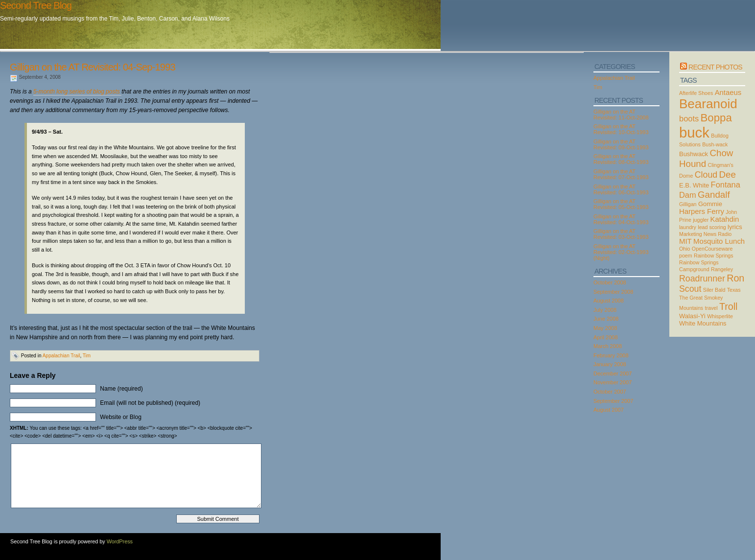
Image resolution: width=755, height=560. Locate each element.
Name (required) (121, 389)
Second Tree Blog (36, 5)
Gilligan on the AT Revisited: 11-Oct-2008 (621, 115)
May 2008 (605, 328)
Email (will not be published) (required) (150, 403)
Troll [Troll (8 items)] (729, 306)
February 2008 (611, 355)
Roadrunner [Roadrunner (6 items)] (702, 279)
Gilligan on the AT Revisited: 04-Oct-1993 (621, 219)
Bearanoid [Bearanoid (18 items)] (708, 104)
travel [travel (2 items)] (711, 308)
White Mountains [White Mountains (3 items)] (703, 323)
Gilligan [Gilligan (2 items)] (688, 204)
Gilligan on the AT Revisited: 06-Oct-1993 (621, 189)
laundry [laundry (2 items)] (688, 227)
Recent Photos (715, 67)
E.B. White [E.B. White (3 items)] (694, 185)
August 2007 (609, 410)
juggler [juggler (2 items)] (701, 220)
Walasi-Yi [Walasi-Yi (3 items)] (692, 316)
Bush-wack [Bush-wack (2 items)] (715, 144)
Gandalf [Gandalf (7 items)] (714, 195)
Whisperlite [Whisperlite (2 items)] (720, 316)
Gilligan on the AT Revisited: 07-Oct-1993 (621, 174)
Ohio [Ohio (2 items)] (685, 249)
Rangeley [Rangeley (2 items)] (722, 269)
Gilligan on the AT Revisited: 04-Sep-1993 (93, 67)
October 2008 (610, 282)
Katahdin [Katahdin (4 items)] (725, 219)
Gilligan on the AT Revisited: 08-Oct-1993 (621, 159)
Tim (87, 356)
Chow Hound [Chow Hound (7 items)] (706, 158)
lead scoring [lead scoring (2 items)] (712, 227)
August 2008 (609, 301)
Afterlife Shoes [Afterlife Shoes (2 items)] (696, 93)
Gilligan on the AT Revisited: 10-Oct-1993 (621, 129)
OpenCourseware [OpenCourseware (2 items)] (712, 249)
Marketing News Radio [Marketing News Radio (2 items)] (705, 234)
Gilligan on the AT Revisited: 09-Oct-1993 (621, 144)
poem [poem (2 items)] (686, 256)
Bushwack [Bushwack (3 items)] (694, 154)
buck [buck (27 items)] (694, 132)
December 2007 (613, 373)
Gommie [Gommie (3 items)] (710, 204)
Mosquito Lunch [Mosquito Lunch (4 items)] (719, 241)
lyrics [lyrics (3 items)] (735, 227)
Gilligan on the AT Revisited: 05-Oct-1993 (621, 204)
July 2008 (605, 310)
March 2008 (608, 346)
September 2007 (613, 401)
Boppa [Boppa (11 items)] (716, 118)
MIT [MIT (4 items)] (685, 241)
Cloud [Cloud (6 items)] (706, 175)
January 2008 (610, 364)
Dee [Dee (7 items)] (728, 175)
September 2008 (613, 292)
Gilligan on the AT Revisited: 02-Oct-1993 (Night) (621, 252)
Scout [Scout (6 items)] (690, 289)
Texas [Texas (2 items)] (734, 290)
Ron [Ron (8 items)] (735, 278)
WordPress (120, 541)
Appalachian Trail (61, 356)
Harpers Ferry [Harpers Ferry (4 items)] (702, 211)
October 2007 (610, 392)
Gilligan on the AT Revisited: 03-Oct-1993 (621, 234)
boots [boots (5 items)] (689, 118)
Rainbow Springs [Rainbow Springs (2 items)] (714, 256)
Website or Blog (121, 417)
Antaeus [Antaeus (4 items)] (728, 93)
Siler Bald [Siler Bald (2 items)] (714, 290)
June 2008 (606, 319)
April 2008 (606, 337)
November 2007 (613, 382)
